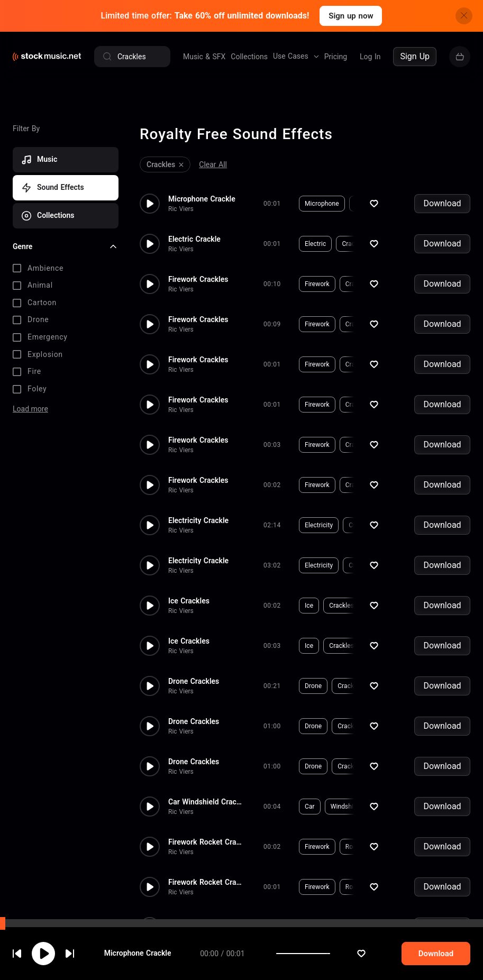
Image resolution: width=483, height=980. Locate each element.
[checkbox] (66, 269)
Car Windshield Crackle (205, 802)
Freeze (379, 606)
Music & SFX (204, 57)
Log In (370, 57)
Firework (317, 284)
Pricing (336, 57)
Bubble (388, 726)
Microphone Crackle (202, 199)
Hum (393, 525)
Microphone (322, 204)
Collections (249, 57)
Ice (309, 606)
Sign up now (351, 16)
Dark (420, 726)
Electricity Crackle (198, 520)
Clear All (213, 164)
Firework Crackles (198, 279)
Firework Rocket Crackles (205, 842)
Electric (315, 244)
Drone (313, 686)
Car (310, 807)
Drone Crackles (194, 681)
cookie (71, 952)
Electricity (319, 525)
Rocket (355, 847)
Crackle (366, 204)
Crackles (358, 284)
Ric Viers (181, 209)
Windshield (347, 807)
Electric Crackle (194, 239)
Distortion (392, 686)
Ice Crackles (189, 601)
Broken (425, 807)
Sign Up (415, 56)
